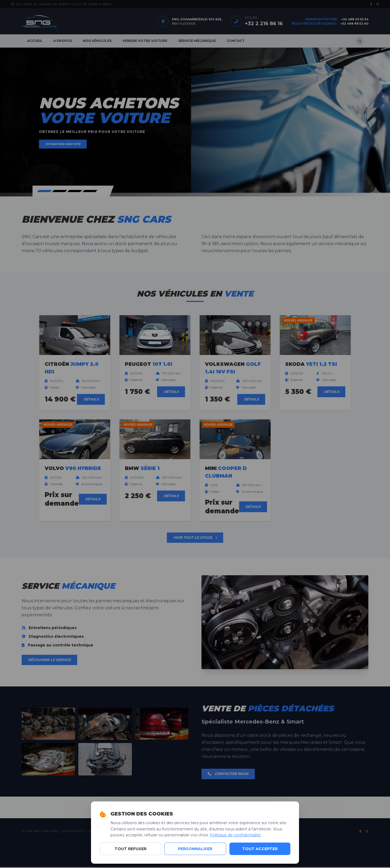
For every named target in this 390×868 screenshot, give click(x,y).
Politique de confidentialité (235, 835)
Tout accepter (260, 849)
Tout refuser (131, 849)
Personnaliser (195, 849)
